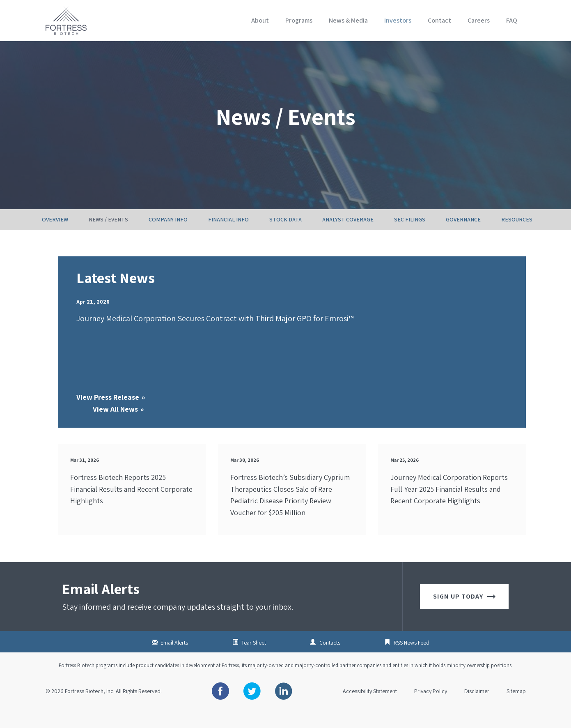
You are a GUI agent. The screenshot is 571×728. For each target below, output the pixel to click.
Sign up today (464, 613)
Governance (463, 236)
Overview (55, 236)
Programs (299, 20)
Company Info (168, 236)
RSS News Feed (412, 659)
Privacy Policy (431, 708)
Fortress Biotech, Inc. (90, 708)
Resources (517, 236)
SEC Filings (410, 236)
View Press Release (108, 414)
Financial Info (228, 236)
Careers (479, 20)
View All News (115, 426)
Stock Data (285, 236)
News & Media (348, 20)
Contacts (330, 659)
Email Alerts (174, 659)
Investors (398, 20)
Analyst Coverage (348, 236)
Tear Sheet (254, 659)
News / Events (108, 236)
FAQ (512, 20)
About (260, 20)
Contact (439, 20)
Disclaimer (477, 708)
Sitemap (516, 708)
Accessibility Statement (370, 708)
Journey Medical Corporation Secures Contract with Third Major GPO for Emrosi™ (215, 335)
